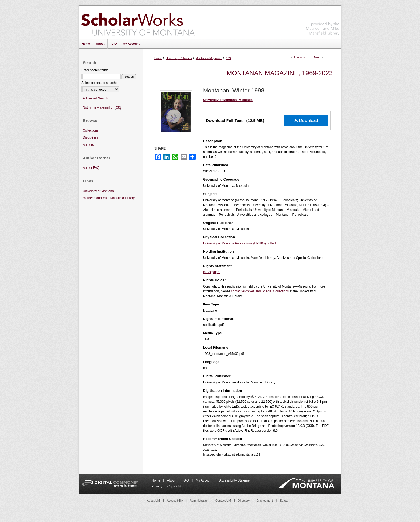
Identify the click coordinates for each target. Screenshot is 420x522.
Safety (284, 501)
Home (158, 58)
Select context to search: (99, 83)
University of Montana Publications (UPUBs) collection (242, 243)
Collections (91, 130)
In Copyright (212, 272)
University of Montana (98, 191)
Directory (244, 501)
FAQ (186, 480)
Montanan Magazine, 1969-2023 (280, 73)
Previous (299, 57)
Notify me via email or (102, 108)
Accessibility (175, 501)
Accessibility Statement (236, 480)
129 (228, 58)
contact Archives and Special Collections (260, 291)
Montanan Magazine (209, 58)
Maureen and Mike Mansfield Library (323, 21)
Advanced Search (95, 98)
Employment (265, 501)
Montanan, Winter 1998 (234, 90)
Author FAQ (91, 168)
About (172, 480)
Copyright (174, 486)
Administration (199, 501)
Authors (88, 145)
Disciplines (90, 137)
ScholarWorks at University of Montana (138, 22)
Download (306, 120)
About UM (153, 501)
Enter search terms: (95, 70)
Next (317, 57)
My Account (205, 480)
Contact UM (223, 501)
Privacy (157, 486)
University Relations (179, 58)
